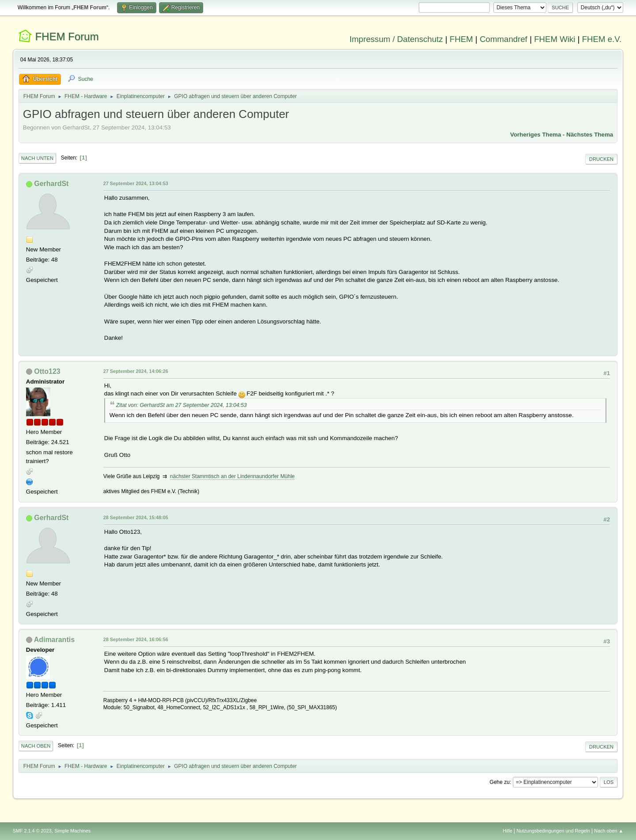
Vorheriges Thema (536, 135)
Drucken (601, 159)
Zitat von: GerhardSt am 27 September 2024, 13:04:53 (182, 405)
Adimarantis (54, 640)
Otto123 (47, 371)
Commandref (503, 39)
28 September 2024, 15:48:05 (136, 517)
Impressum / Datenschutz (396, 39)
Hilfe (507, 831)
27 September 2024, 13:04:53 (136, 183)
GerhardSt (51, 184)
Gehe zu (500, 782)
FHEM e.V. (602, 39)
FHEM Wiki (555, 39)
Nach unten (37, 158)
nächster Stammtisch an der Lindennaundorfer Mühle (232, 476)
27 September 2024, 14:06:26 (136, 371)
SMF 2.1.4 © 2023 (32, 831)
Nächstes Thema (590, 135)
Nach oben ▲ (609, 831)
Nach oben (36, 746)
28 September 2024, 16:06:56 (136, 639)
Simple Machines (72, 831)
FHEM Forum (67, 36)
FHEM (461, 39)
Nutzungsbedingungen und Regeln (553, 831)
